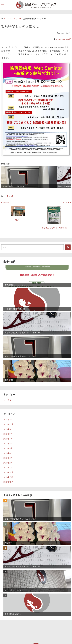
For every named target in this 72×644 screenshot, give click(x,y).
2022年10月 (8, 482)
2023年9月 (8, 434)
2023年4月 (8, 453)
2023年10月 (8, 429)
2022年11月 (8, 477)
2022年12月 (8, 472)
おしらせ (10, 196)
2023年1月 (8, 467)
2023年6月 (8, 443)
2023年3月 (8, 458)
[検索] (68, 247)
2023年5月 (8, 448)
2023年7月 (8, 439)
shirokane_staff (63, 39)
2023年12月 (8, 424)
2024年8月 (8, 419)
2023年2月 (8, 463)
